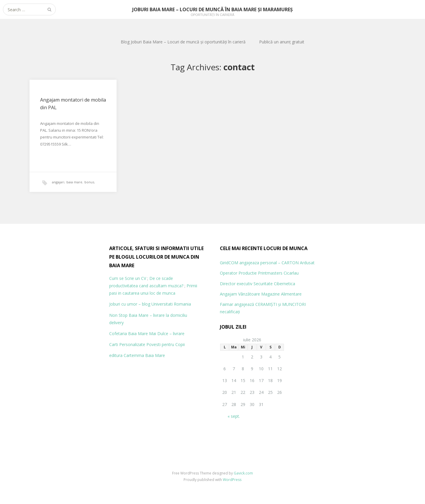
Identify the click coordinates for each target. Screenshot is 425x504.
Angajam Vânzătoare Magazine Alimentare (261, 294)
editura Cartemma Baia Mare (137, 355)
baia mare (74, 182)
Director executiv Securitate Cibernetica (258, 284)
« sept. (234, 416)
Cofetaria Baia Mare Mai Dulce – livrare (147, 333)
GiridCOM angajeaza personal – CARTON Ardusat (267, 263)
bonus (89, 182)
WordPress (232, 480)
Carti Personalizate (127, 344)
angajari (58, 182)
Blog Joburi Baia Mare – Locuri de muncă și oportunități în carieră (183, 42)
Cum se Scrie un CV (128, 278)
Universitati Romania (171, 304)
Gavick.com (243, 473)
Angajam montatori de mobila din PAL (73, 104)
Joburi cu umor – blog (130, 304)
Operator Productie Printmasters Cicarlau (259, 273)
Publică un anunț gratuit (282, 42)
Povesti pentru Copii (166, 344)
